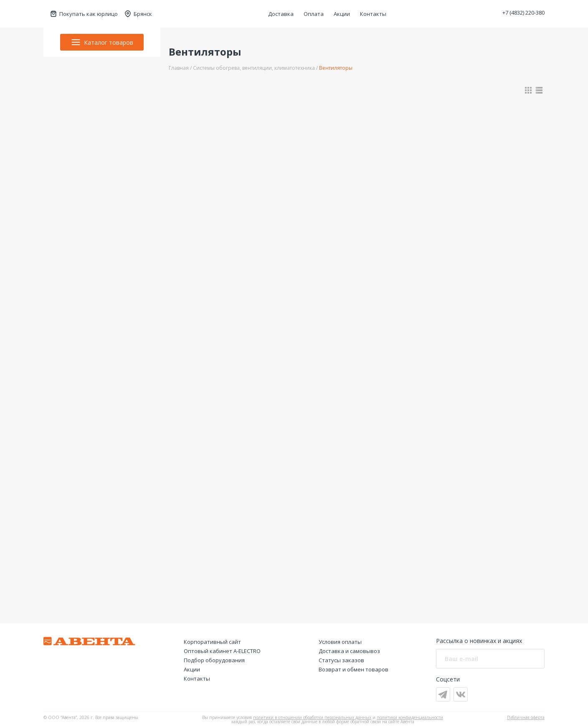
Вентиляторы (336, 68)
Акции (342, 14)
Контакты (373, 14)
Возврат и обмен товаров (354, 669)
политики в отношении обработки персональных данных (312, 717)
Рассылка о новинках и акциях (479, 641)
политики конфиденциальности (410, 717)
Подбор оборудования (214, 660)
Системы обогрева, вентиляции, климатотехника (254, 68)
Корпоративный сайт (212, 642)
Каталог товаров (102, 42)
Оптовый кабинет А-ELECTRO (222, 651)
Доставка (281, 14)
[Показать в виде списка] (539, 90)
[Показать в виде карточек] (528, 90)
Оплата (314, 14)
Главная (179, 68)
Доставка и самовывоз (349, 651)
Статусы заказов (341, 660)
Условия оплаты (340, 642)
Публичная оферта (526, 717)
